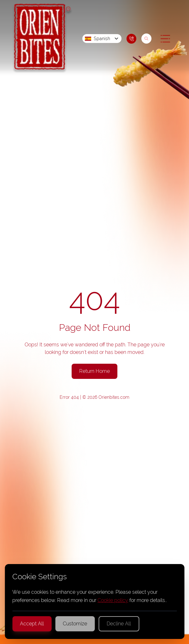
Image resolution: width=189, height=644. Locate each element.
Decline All (119, 624)
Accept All (32, 624)
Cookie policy (113, 600)
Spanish (102, 39)
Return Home (94, 371)
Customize (75, 624)
